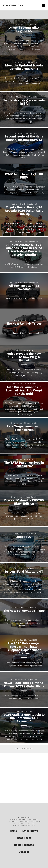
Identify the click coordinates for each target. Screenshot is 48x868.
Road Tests (24, 838)
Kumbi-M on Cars (13, 5)
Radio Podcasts (24, 845)
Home (13, 831)
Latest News (30, 831)
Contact (24, 852)
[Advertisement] (24, 778)
